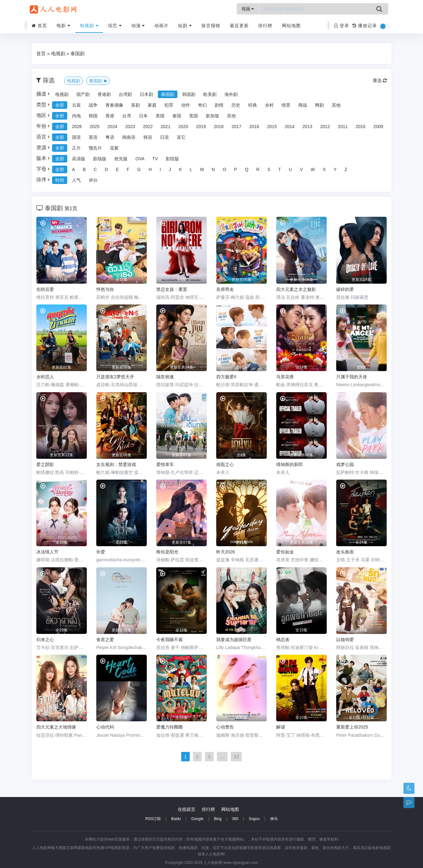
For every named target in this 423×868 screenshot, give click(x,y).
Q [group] (247, 169)
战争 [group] (93, 105)
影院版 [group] (172, 159)
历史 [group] (236, 105)
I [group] (160, 169)
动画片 (161, 26)
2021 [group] (166, 127)
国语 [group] (76, 137)
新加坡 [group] (212, 116)
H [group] (150, 169)
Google (197, 819)
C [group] (95, 169)
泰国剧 (77, 53)
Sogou (254, 819)
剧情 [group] (219, 105)
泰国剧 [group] (168, 94)
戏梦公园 (345, 464)
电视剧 (89, 26)
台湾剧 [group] (125, 94)
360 (235, 819)
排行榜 (265, 26)
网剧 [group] (319, 105)
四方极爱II (226, 377)
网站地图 (291, 26)
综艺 (115, 26)
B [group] (84, 169)
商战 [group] (303, 105)
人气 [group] (76, 180)
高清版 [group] (79, 159)
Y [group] (335, 169)
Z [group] (346, 169)
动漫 (138, 26)
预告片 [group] (95, 148)
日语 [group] (164, 137)
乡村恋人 (45, 377)
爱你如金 (285, 552)
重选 (380, 80)
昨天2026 (226, 552)
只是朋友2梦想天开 (115, 377)
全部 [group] (60, 105)
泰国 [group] (177, 116)
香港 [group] (110, 116)
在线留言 (187, 809)
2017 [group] (236, 127)
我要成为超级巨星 (234, 640)
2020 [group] (183, 127)
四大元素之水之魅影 (296, 289)
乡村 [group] (269, 105)
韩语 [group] (148, 137)
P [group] (236, 169)
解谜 (281, 727)
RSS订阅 (153, 819)
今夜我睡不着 (170, 640)
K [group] (180, 169)
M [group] (202, 169)
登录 (342, 26)
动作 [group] (186, 105)
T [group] (280, 169)
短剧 (185, 26)
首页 (39, 26)
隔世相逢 (165, 377)
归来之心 (45, 640)
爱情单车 (165, 464)
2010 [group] (361, 127)
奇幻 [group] (202, 105)
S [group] (269, 169)
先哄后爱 (45, 289)
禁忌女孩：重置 (172, 289)
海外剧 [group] (231, 94)
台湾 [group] (127, 116)
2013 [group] (307, 127)
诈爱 (101, 552)
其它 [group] (181, 137)
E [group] (117, 169)
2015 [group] (272, 127)
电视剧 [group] (62, 94)
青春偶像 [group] (114, 105)
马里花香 (285, 377)
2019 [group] (201, 127)
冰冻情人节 (47, 552)
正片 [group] (76, 148)
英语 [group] (93, 137)
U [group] (290, 169)
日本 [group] (143, 116)
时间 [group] (60, 180)
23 (236, 757)
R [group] (258, 169)
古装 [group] (76, 105)
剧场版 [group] (100, 159)
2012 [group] (325, 127)
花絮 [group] (114, 148)
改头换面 (345, 552)
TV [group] (155, 159)
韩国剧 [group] (189, 94)
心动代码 (105, 727)
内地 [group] (76, 116)
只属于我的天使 (352, 377)
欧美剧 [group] (210, 94)
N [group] (213, 169)
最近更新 (239, 26)
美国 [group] (160, 116)
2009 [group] (378, 127)
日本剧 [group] (146, 94)
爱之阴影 (45, 464)
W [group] (313, 169)
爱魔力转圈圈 (170, 727)
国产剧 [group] (83, 94)
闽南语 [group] (129, 137)
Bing (218, 819)
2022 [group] (148, 127)
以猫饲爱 (345, 640)
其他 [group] (336, 105)
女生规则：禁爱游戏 (116, 464)
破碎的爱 (345, 289)
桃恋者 (283, 640)
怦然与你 (105, 289)
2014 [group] (290, 127)
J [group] (170, 169)
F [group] (128, 169)
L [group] (191, 169)
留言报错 (211, 26)
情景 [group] (286, 105)
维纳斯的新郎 (289, 464)
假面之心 (225, 464)
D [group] (106, 169)
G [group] (139, 169)
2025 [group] (95, 127)
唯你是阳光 (167, 552)
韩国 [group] (93, 116)
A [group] (73, 169)
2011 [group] (343, 127)
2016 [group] (254, 127)
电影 (63, 26)
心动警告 (225, 727)
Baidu (176, 819)
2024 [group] (112, 127)
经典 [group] (253, 105)
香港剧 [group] (104, 94)
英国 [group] (194, 116)
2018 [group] (219, 127)
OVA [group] (140, 159)
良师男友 (225, 289)
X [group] (324, 169)
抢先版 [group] (121, 159)
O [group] (225, 169)
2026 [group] (77, 127)
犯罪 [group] (169, 105)
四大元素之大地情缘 (56, 727)
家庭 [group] (152, 105)
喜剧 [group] (135, 105)
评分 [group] (93, 180)
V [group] (301, 169)
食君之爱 (105, 640)
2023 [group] (130, 127)
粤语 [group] (110, 137)
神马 (274, 819)
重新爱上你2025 (352, 727)
